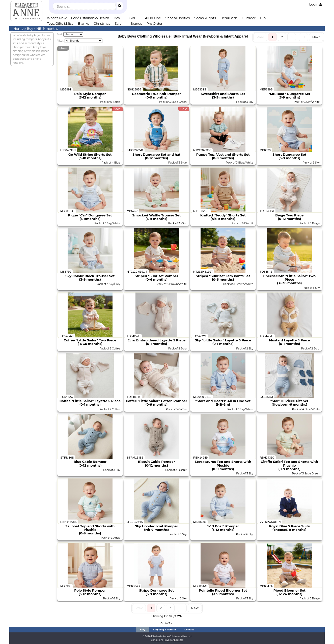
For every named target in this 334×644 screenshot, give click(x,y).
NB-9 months (47, 28)
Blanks (83, 23)
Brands (136, 23)
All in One (153, 18)
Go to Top (167, 623)
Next (316, 37)
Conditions (157, 640)
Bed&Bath (229, 18)
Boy (117, 18)
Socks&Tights (205, 18)
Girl (132, 18)
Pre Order (155, 23)
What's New (57, 18)
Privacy (168, 640)
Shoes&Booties (178, 18)
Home (18, 28)
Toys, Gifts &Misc (60, 23)
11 (303, 37)
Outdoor (249, 18)
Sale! (119, 23)
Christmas (102, 23)
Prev (260, 37)
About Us (178, 640)
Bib (263, 18)
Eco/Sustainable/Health (90, 18)
